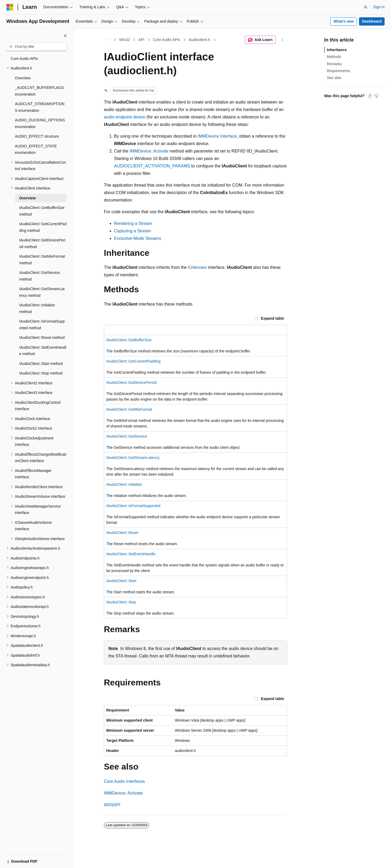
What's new (344, 21)
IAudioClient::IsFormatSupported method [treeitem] (42, 325)
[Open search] (366, 7)
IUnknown (197, 267)
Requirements (338, 71)
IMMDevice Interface (217, 136)
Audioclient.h (199, 40)
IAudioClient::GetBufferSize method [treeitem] (42, 211)
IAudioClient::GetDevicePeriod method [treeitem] (42, 243)
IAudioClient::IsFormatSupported (133, 506)
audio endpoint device (125, 117)
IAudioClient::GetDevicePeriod (131, 382)
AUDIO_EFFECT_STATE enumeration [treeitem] (36, 149)
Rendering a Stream (133, 223)
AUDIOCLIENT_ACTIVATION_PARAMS (152, 166)
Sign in (379, 7)
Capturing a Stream (133, 231)
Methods (334, 57)
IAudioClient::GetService (127, 436)
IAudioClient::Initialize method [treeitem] (37, 308)
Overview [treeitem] (23, 78)
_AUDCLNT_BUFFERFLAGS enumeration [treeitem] (39, 91)
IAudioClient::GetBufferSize (129, 340)
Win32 (125, 40)
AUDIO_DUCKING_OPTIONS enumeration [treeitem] (40, 123)
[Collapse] (65, 36)
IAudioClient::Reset (122, 533)
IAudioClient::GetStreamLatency (133, 458)
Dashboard (372, 21)
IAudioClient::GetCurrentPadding (133, 361)
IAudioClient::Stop (121, 602)
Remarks (334, 64)
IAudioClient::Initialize (124, 484)
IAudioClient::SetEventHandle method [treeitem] (43, 351)
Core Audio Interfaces (124, 781)
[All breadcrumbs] (109, 40)
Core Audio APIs (166, 40)
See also (334, 78)
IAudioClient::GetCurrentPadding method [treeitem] (43, 227)
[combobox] (36, 47)
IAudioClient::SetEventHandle (131, 554)
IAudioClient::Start (121, 581)
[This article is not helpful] (376, 96)
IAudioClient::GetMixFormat (129, 409)
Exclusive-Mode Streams (138, 238)
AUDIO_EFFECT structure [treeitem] (37, 136)
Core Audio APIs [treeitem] (24, 59)
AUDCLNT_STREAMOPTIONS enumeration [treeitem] (40, 107)
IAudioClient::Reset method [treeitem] (42, 338)
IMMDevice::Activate (149, 151)
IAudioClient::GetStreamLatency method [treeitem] (42, 292)
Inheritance (337, 50)
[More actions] (282, 40)
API (141, 40)
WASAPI (112, 805)
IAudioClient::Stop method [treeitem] (41, 373)
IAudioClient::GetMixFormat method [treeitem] (42, 260)
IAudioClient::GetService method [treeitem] (40, 276)
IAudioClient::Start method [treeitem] (41, 364)
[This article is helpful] (370, 96)
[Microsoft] (10, 7)
